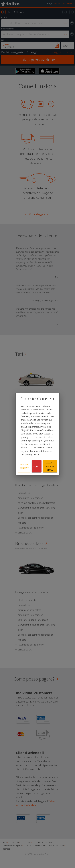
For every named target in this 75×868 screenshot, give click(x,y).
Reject (37, 466)
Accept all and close (50, 466)
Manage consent (24, 466)
